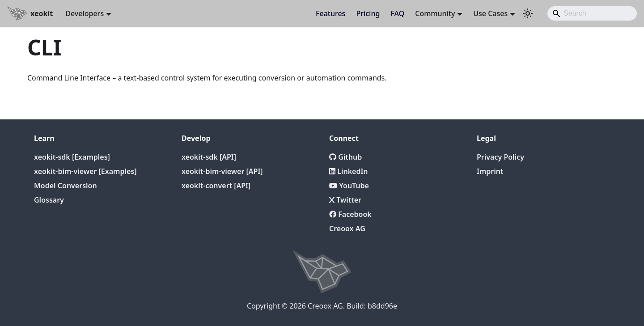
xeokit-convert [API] (216, 186)
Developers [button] (85, 13)
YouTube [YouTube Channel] (349, 186)
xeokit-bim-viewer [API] (222, 171)
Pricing (368, 13)
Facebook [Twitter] (350, 214)
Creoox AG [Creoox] (347, 229)
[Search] (592, 13)
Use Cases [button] (490, 13)
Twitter (345, 200)
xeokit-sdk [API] (209, 157)
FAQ (397, 13)
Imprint (490, 171)
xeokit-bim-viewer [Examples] (85, 171)
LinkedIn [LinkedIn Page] (349, 171)
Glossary (49, 200)
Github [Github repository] (345, 157)
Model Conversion (66, 186)
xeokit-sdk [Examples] (72, 157)
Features (330, 13)
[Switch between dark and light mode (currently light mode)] (528, 13)
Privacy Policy (500, 157)
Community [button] (435, 13)
